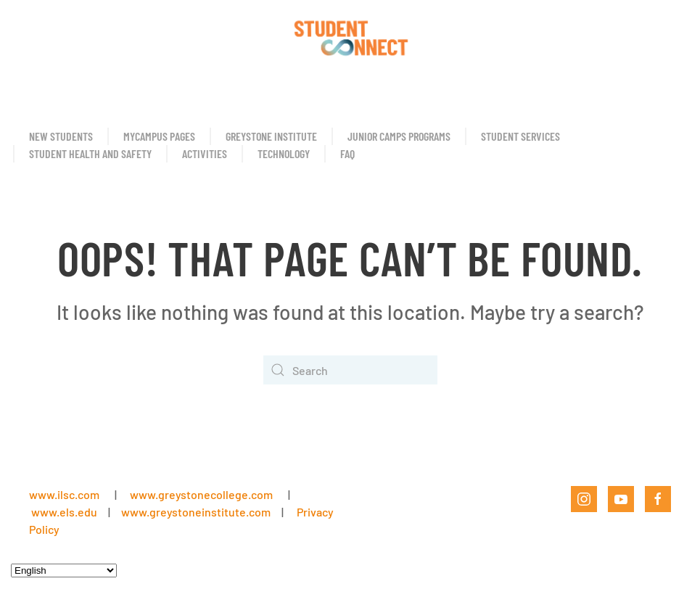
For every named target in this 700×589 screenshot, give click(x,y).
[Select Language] (64, 571)
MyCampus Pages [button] (159, 136)
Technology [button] (284, 153)
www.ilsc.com (64, 494)
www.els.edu (63, 512)
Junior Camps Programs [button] (399, 136)
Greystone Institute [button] (271, 136)
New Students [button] (61, 136)
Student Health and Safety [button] (90, 153)
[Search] (350, 370)
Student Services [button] (520, 136)
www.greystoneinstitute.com (196, 512)
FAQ (347, 153)
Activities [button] (205, 153)
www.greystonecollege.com (201, 494)
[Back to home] (350, 36)
